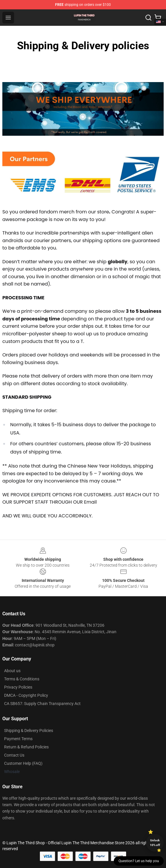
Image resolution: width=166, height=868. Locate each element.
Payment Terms (18, 739)
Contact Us (14, 755)
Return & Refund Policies (26, 747)
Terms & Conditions (22, 679)
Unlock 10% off (155, 843)
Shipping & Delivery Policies (29, 731)
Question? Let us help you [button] (139, 861)
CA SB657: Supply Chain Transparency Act (42, 704)
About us (12, 671)
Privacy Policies (18, 687)
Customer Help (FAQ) (23, 763)
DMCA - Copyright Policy (26, 695)
